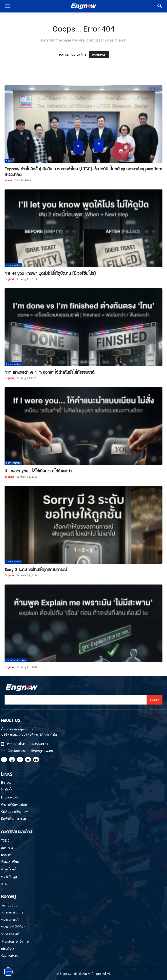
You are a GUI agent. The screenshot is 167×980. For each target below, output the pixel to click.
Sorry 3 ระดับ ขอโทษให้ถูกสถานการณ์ (36, 569)
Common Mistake (16, 660)
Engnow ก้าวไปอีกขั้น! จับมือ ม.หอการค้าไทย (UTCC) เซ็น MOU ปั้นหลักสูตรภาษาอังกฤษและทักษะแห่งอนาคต (83, 172)
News (9, 161)
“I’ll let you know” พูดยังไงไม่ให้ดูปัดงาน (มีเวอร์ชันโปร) (50, 273)
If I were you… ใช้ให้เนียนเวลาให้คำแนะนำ (38, 471)
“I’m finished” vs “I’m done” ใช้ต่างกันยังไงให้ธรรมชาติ (50, 372)
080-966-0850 (38, 744)
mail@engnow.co (40, 750)
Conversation (13, 265)
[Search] (155, 700)
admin (8, 180)
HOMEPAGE (99, 55)
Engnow (9, 279)
